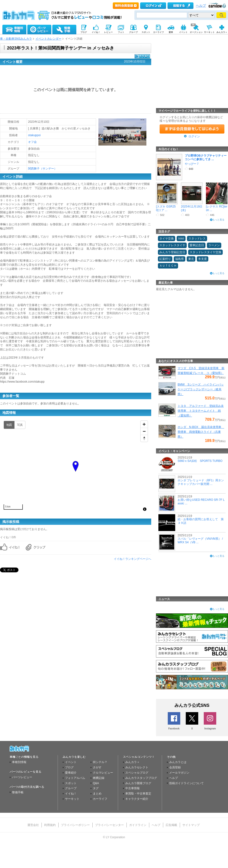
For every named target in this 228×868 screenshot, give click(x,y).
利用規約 (50, 825)
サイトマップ (191, 825)
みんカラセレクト (137, 767)
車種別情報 (19, 762)
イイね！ (71, 794)
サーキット (72, 799)
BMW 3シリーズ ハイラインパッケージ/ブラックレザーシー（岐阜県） (201, 389)
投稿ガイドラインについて (186, 783)
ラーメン (214, 245)
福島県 (180, 259)
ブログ (69, 767)
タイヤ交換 (167, 238)
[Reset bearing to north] (144, 438)
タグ (96, 788)
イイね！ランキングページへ (132, 559)
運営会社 (33, 825)
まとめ (97, 794)
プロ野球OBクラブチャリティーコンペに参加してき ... (206, 157)
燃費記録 (99, 778)
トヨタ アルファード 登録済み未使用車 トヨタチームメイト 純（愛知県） (201, 411)
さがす (97, 767)
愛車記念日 (197, 245)
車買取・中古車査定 (138, 794)
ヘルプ (201, 6)
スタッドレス (197, 238)
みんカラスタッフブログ (141, 778)
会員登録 (175, 767)
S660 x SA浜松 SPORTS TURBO (200, 461)
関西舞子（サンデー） (42, 169)
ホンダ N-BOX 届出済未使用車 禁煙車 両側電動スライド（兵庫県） (201, 432)
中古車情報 (132, 788)
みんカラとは (178, 762)
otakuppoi (34, 135)
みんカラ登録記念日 (172, 252)
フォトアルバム (75, 778)
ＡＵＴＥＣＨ (168, 266)
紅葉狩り (165, 259)
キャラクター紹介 (137, 799)
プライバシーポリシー (75, 825)
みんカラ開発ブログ (138, 783)
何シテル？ (100, 762)
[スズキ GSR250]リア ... (166, 208)
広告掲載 (171, 825)
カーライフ (100, 799)
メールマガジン (179, 773)
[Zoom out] (144, 431)
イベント (71, 762)
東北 (191, 259)
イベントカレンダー (48, 39)
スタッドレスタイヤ (172, 245)
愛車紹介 (71, 773)
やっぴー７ (192, 164)
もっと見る (218, 220)
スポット (71, 783)
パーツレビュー (22, 777)
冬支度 (203, 259)
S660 (181, 238)
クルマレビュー (103, 773)
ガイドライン (138, 825)
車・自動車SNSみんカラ (16, 39)
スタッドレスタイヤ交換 (205, 252)
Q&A (96, 783)
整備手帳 (18, 792)
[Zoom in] (144, 424)
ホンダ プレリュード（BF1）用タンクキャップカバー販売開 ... (201, 482)
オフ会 (32, 142)
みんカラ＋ (132, 762)
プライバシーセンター (109, 825)
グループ (71, 788)
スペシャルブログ (137, 773)
